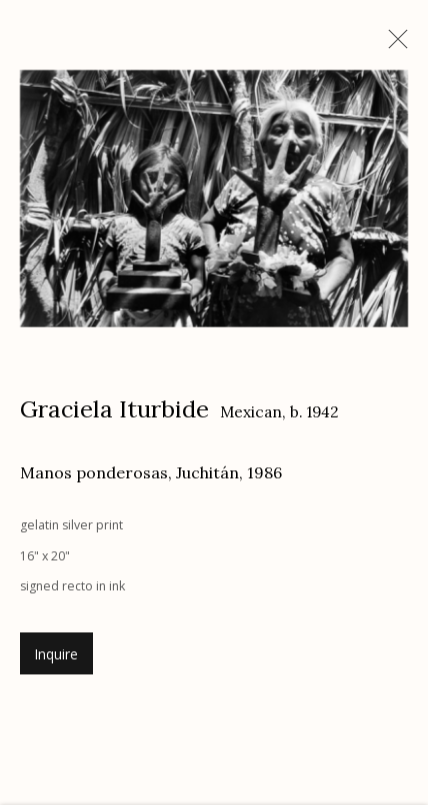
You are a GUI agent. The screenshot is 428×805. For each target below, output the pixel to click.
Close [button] (393, 45)
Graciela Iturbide (114, 411)
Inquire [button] (56, 657)
